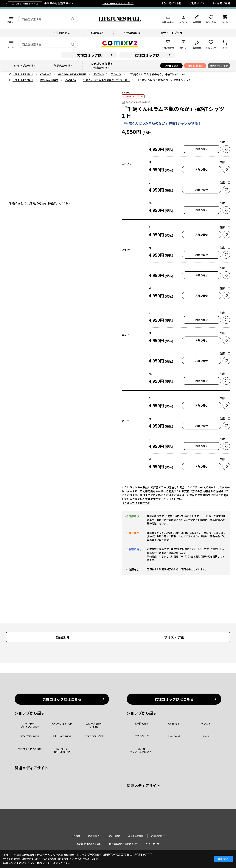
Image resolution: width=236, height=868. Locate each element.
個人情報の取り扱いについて (124, 844)
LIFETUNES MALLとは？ (118, 3)
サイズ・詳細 (174, 637)
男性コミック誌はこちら (62, 699)
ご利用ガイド (197, 3)
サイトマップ (153, 844)
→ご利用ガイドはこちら (136, 503)
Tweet (126, 92)
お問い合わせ (158, 836)
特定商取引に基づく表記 (89, 844)
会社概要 (76, 836)
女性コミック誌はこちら (174, 699)
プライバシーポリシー (35, 863)
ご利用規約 (115, 836)
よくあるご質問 (221, 3)
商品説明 (62, 637)
